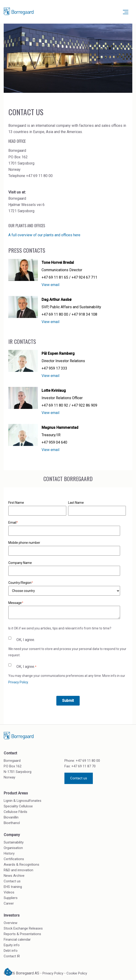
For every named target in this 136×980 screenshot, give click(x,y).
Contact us (79, 778)
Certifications (14, 859)
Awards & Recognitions (21, 865)
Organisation (13, 848)
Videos (9, 892)
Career (9, 903)
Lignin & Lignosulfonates (23, 801)
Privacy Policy (18, 682)
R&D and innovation (18, 870)
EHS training (13, 887)
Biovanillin (11, 817)
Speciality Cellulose (18, 806)
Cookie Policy (77, 973)
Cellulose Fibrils (15, 812)
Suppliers (11, 898)
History (9, 853)
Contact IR (12, 956)
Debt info (11, 951)
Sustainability (14, 842)
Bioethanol (12, 823)
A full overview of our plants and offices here (44, 235)
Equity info (12, 945)
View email (50, 285)
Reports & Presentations (22, 934)
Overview (11, 923)
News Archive (14, 876)
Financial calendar (17, 940)
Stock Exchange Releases (23, 928)
